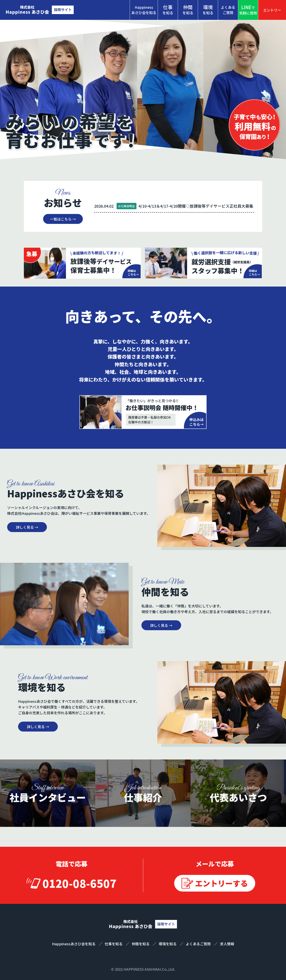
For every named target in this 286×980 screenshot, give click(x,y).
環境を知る (168, 944)
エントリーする (221, 883)
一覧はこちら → (63, 219)
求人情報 (227, 944)
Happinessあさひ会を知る (144, 10)
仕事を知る (114, 944)
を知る (168, 9)
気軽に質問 (248, 10)
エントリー (272, 10)
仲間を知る (141, 944)
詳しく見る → (27, 527)
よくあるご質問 (228, 10)
